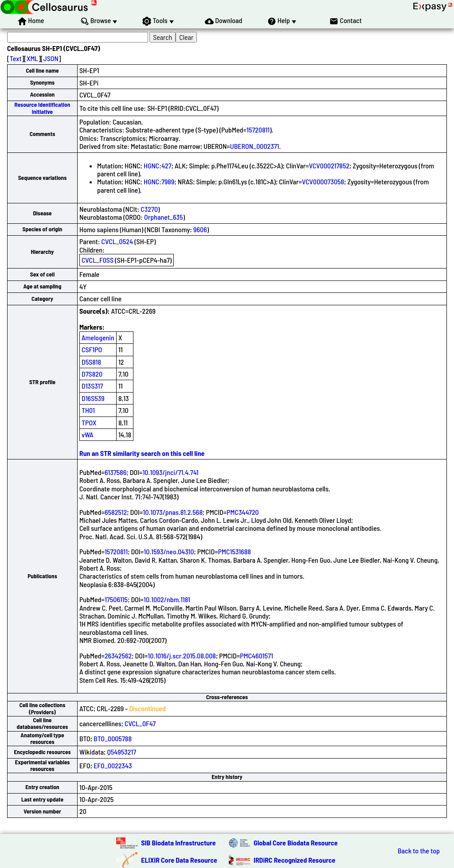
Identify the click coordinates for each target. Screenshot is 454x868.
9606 (200, 229)
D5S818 (91, 362)
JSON (51, 58)
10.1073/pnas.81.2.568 (173, 512)
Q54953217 (121, 752)
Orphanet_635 (164, 217)
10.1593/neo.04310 (169, 551)
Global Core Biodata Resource (296, 843)
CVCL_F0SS (98, 260)
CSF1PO (92, 349)
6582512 (116, 512)
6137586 (115, 472)
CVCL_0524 (117, 241)
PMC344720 (243, 512)
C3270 (149, 209)
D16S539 (93, 398)
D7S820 (92, 374)
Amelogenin (98, 337)
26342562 (118, 656)
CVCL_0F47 (140, 723)
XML (32, 58)
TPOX (89, 422)
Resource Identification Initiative (43, 108)
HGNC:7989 (159, 181)
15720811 (258, 130)
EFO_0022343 (113, 765)
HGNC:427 (158, 165)
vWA (88, 434)
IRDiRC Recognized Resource (294, 860)
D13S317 (92, 386)
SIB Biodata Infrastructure (178, 843)
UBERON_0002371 (255, 146)
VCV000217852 (329, 165)
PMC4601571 (256, 656)
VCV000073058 (323, 181)
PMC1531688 (235, 551)
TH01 (88, 410)
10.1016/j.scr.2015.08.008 (182, 656)
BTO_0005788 (113, 738)
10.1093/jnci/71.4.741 (170, 472)
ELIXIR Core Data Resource (179, 860)
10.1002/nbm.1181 (167, 599)
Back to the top (419, 851)
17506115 (116, 599)
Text (16, 58)
